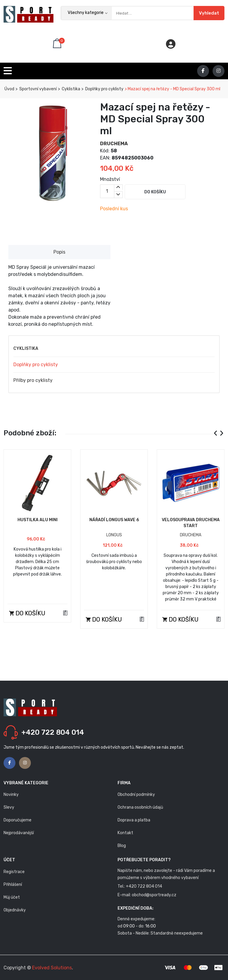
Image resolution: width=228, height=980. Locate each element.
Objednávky (15, 910)
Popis (59, 252)
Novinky (11, 795)
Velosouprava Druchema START (191, 523)
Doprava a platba (134, 820)
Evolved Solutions (52, 968)
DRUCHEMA (114, 144)
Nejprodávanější (19, 833)
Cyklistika (71, 89)
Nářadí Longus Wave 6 (114, 520)
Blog (122, 846)
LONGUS (114, 535)
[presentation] (216, 433)
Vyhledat (209, 13)
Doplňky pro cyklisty (104, 89)
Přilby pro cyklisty (33, 380)
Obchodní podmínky (136, 795)
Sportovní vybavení (38, 89)
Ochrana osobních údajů (140, 807)
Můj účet (12, 897)
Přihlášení (13, 885)
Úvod (9, 89)
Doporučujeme (18, 820)
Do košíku (155, 192)
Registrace (14, 872)
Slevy (9, 807)
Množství (110, 179)
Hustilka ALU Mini (38, 520)
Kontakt (125, 833)
